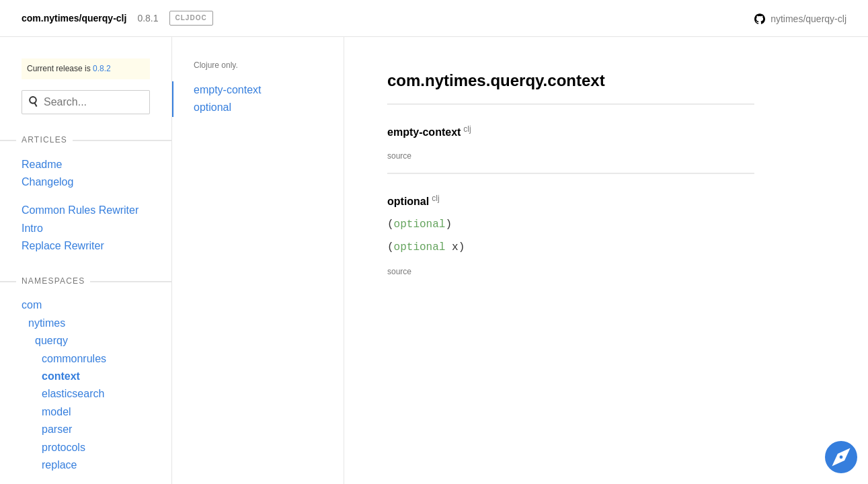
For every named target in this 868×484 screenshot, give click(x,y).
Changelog (47, 182)
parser (57, 429)
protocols (64, 447)
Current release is (69, 69)
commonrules (74, 359)
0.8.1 (148, 18)
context (61, 376)
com (32, 305)
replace (59, 465)
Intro (32, 228)
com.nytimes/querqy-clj (74, 18)
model (56, 412)
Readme (42, 164)
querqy (51, 340)
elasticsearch (73, 394)
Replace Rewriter (63, 246)
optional (212, 107)
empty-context (227, 90)
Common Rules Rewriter (80, 210)
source (399, 156)
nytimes (47, 323)
